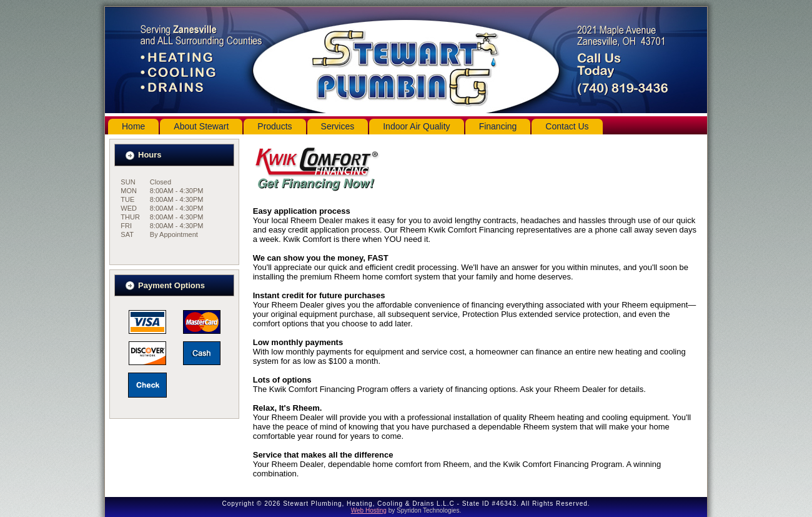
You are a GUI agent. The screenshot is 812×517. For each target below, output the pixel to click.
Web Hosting (369, 510)
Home (133, 126)
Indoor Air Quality (416, 126)
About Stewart (201, 126)
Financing (498, 126)
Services (338, 126)
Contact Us (567, 126)
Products (275, 126)
